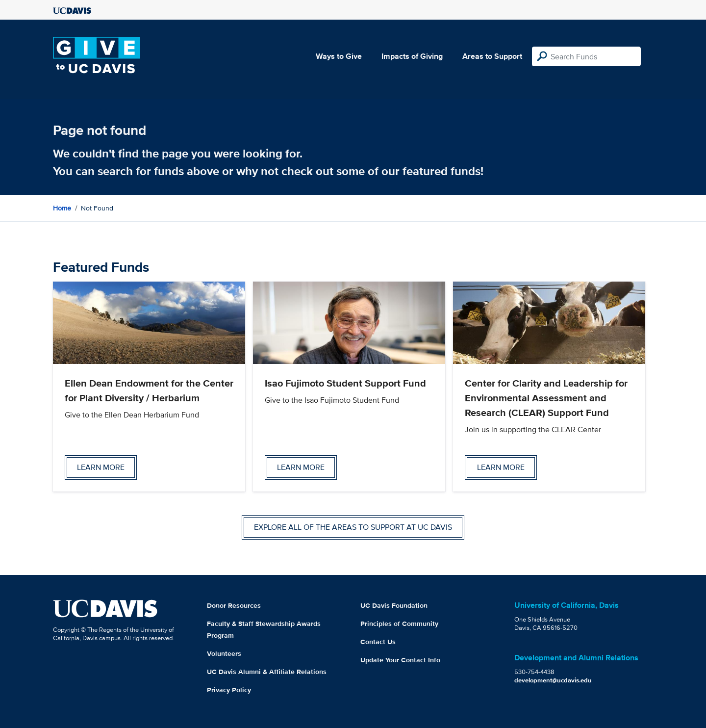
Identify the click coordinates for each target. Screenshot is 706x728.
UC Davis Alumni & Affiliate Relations (267, 672)
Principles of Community (399, 624)
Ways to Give (339, 56)
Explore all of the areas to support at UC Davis (353, 527)
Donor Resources (234, 605)
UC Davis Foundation (394, 605)
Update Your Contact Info (400, 660)
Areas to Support (492, 56)
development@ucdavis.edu (553, 680)
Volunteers (224, 653)
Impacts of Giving (412, 56)
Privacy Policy (229, 690)
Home (62, 208)
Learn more (101, 467)
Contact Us (378, 642)
